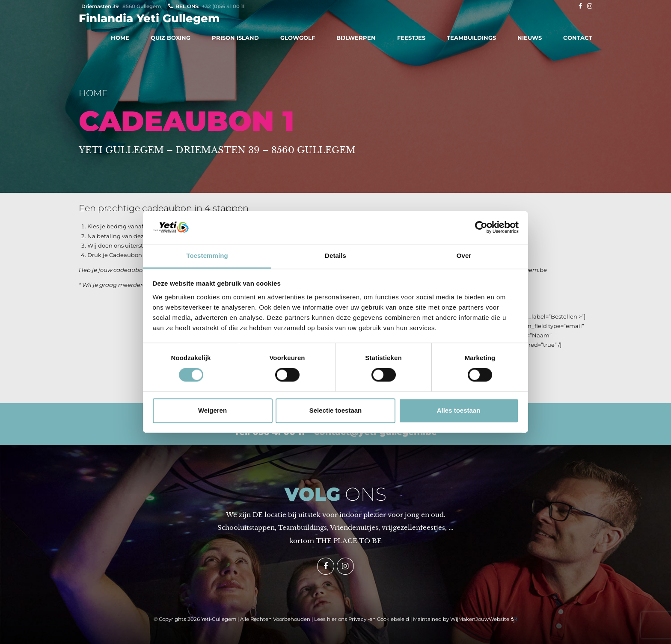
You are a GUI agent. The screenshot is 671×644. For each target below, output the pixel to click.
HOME (120, 38)
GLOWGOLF (298, 38)
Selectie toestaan (336, 410)
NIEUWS (530, 38)
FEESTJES (411, 38)
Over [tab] (464, 256)
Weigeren (212, 410)
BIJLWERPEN (356, 38)
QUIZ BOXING (171, 38)
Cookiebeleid (393, 619)
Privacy (357, 619)
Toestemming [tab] (207, 256)
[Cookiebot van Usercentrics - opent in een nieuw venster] (481, 227)
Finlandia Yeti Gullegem (149, 18)
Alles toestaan (459, 410)
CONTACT (578, 38)
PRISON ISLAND (235, 38)
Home (93, 93)
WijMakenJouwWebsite (480, 619)
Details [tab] (335, 256)
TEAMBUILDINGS (471, 38)
